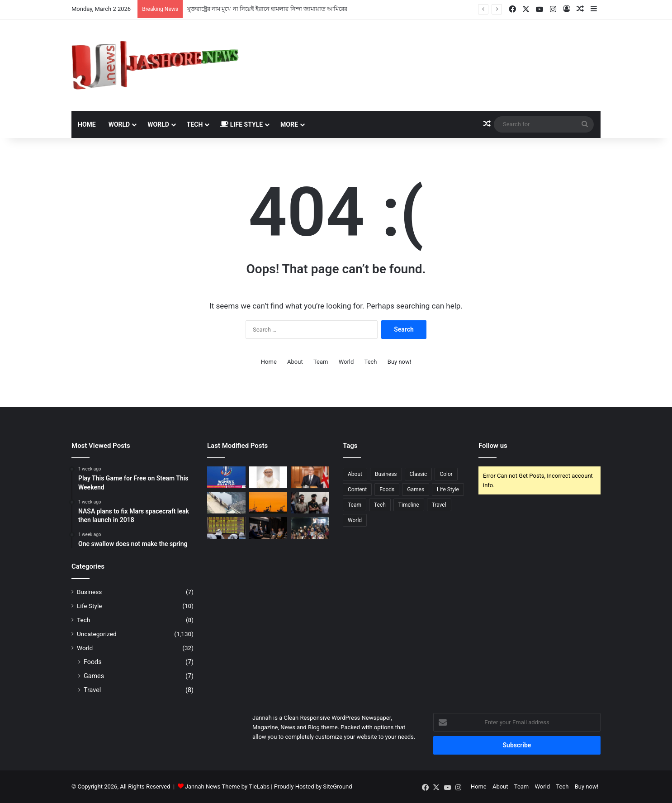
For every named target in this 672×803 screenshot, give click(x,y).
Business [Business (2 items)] (386, 474)
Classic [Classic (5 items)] (419, 474)
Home (87, 124)
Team (321, 362)
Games (94, 676)
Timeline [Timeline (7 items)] (409, 505)
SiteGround (337, 786)
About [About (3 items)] (355, 474)
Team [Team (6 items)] (355, 505)
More (289, 124)
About (295, 362)
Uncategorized (97, 634)
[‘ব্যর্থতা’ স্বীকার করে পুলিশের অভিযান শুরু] (226, 503)
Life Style (241, 124)
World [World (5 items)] (355, 520)
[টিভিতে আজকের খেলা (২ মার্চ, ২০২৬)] (226, 477)
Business (89, 592)
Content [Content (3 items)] (357, 489)
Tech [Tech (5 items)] (380, 505)
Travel (92, 690)
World (119, 124)
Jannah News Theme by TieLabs (227, 786)
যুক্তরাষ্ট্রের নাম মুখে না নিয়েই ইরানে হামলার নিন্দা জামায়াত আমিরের (267, 9)
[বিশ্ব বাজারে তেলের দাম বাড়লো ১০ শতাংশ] (268, 503)
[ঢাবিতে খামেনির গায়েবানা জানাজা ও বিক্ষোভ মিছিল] (310, 528)
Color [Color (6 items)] (446, 474)
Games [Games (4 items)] (416, 489)
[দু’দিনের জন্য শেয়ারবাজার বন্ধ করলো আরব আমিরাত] (226, 528)
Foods (93, 662)
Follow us (493, 446)
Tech (195, 124)
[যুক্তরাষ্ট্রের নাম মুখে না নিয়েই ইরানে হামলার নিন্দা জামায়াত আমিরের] (268, 477)
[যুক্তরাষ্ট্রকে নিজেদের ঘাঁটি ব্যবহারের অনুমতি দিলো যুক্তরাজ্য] (310, 477)
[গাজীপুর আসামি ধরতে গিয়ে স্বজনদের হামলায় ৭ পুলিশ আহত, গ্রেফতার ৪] (310, 503)
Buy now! (399, 362)
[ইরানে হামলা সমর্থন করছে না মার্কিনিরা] (268, 528)
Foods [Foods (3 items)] (387, 489)
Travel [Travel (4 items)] (439, 505)
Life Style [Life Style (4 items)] (448, 489)
